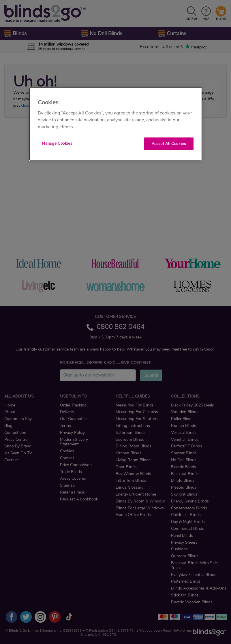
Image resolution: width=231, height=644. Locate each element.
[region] (116, 124)
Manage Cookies (57, 144)
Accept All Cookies (169, 144)
